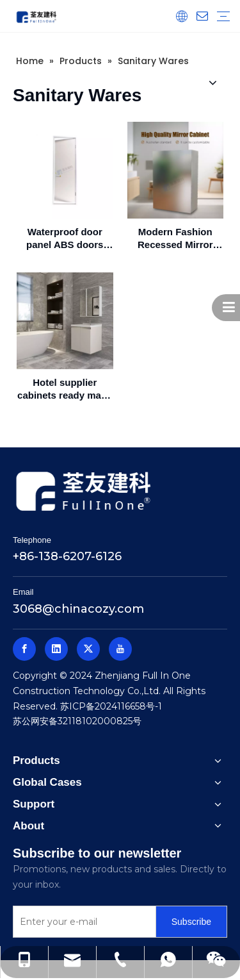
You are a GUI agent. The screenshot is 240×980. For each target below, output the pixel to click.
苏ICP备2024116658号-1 (111, 706)
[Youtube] (120, 649)
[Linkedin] (56, 649)
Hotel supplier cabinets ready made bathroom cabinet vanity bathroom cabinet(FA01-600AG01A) (65, 389)
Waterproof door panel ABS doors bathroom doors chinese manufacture (65, 239)
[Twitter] (88, 649)
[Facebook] (24, 649)
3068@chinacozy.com (78, 609)
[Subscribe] (191, 922)
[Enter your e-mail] (82, 922)
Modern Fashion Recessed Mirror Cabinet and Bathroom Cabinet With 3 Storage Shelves (175, 239)
